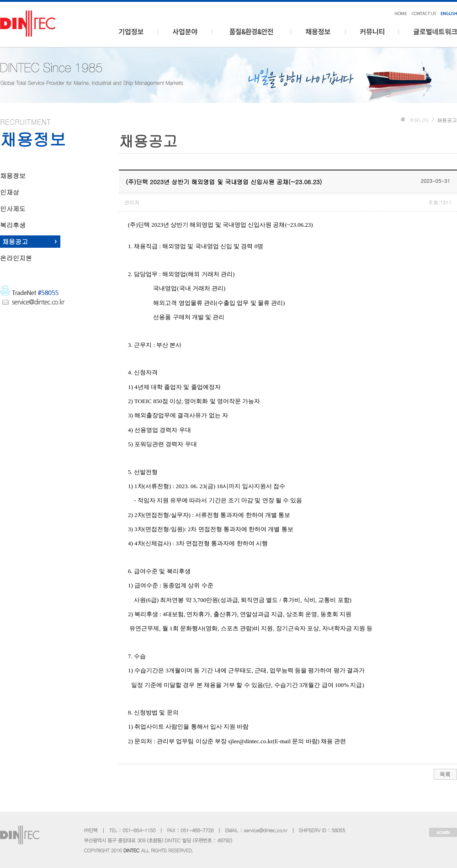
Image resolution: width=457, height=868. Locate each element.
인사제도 (13, 208)
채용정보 (13, 176)
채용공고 (15, 241)
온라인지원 (16, 258)
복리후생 (13, 225)
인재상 (10, 192)
